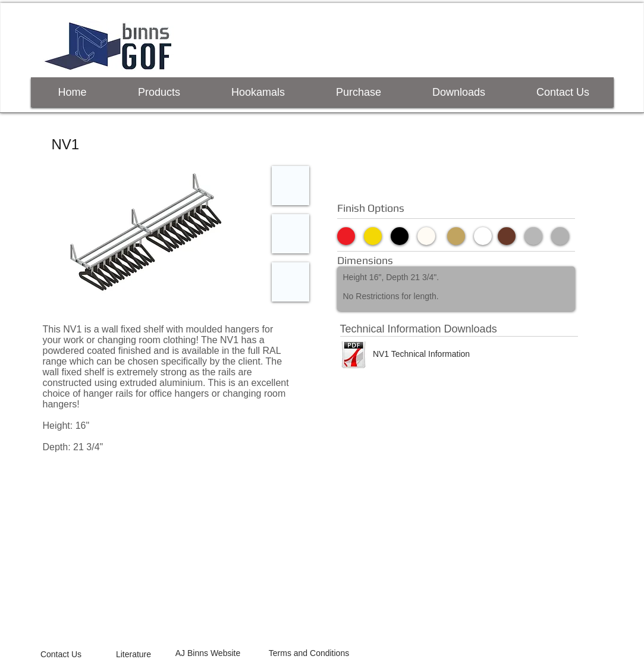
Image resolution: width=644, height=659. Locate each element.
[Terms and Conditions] (309, 653)
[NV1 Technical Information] (422, 354)
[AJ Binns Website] (208, 653)
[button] (148, 234)
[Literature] (134, 654)
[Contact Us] (61, 654)
